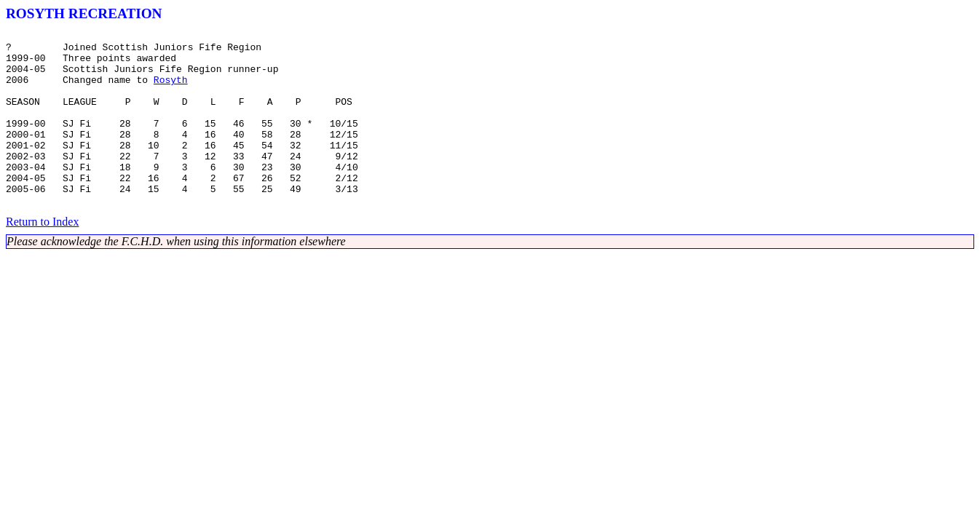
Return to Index (42, 257)
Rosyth (171, 90)
